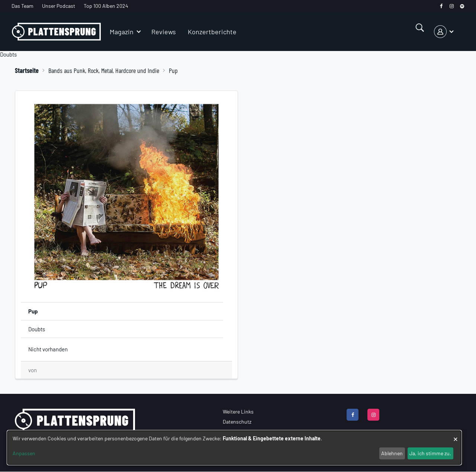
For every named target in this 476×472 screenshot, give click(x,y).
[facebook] (441, 6)
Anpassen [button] (24, 453)
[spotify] (462, 6)
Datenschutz (237, 422)
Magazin (122, 32)
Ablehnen (392, 453)
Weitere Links (238, 412)
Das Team (22, 6)
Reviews (164, 32)
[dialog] (234, 448)
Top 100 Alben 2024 (106, 6)
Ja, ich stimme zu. (430, 453)
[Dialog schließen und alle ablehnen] (456, 435)
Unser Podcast (59, 6)
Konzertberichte (212, 32)
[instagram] (452, 6)
